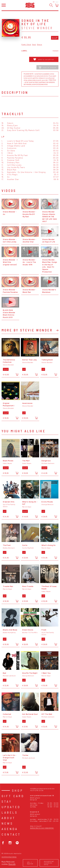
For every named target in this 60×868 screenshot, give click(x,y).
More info (12, 864)
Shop (18, 790)
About (9, 818)
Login (57, 2)
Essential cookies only (49, 863)
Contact (11, 834)
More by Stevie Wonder (27, 330)
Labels (10, 812)
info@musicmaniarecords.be (42, 789)
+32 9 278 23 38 (37, 790)
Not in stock (47, 67)
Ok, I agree (30, 863)
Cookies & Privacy (9, 857)
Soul (34, 44)
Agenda (10, 829)
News (7, 823)
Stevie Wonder (37, 28)
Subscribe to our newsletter (42, 828)
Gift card (13, 796)
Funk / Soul (26, 44)
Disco (40, 44)
